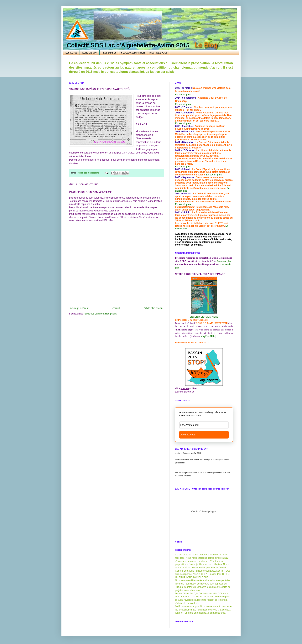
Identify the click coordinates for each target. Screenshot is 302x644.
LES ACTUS (71, 53)
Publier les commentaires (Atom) (100, 314)
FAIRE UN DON (90, 53)
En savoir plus (183, 95)
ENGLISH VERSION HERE (204, 317)
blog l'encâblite (208, 336)
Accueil (116, 308)
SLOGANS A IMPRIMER (133, 53)
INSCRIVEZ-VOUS (159, 53)
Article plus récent (79, 308)
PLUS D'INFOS (109, 53)
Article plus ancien (153, 308)
